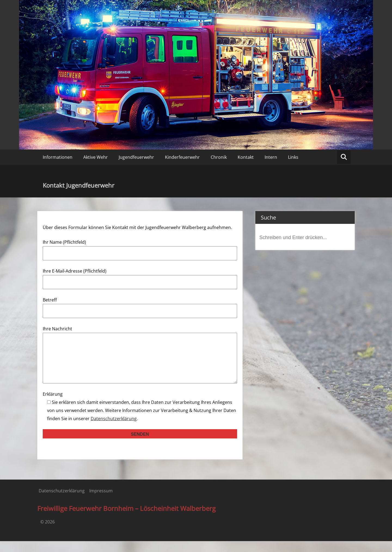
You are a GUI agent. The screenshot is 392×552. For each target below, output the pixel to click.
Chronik (219, 157)
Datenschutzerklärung (114, 429)
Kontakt (246, 157)
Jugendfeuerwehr (136, 157)
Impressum (101, 502)
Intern (271, 157)
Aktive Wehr (96, 157)
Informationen (58, 157)
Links (293, 157)
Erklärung (53, 405)
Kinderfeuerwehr (182, 157)
